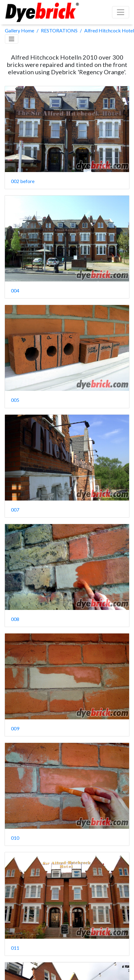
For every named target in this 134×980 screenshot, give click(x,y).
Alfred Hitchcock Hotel (109, 30)
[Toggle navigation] (12, 39)
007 (15, 510)
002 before (23, 181)
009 (15, 728)
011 (15, 948)
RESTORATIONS (59, 30)
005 (15, 400)
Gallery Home (20, 30)
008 (15, 619)
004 (15, 290)
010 (15, 838)
